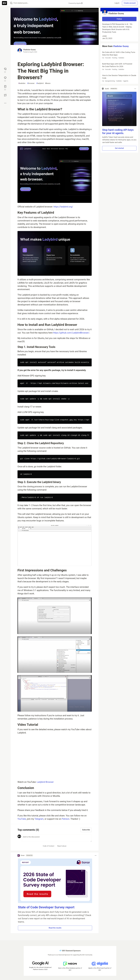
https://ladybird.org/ (63, 207)
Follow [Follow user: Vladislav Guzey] (119, 19)
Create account (130, 3)
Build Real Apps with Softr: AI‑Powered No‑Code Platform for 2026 (119, 67)
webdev (22, 83)
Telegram (39, 819)
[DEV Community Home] (4, 3)
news (48, 83)
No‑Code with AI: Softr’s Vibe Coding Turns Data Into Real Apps (119, 55)
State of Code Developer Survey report (46, 907)
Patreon (66, 819)
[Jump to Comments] (5, 79)
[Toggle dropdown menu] (96, 855)
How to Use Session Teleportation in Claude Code (119, 78)
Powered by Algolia (75, 3)
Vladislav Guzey (29, 50)
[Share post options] (5, 103)
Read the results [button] (55, 928)
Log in (117, 3)
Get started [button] (119, 148)
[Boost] (5, 95)
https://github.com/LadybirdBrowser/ (71, 333)
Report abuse (62, 846)
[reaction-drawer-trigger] (5, 70)
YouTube (22, 819)
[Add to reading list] (5, 88)
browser (31, 83)
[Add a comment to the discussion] (57, 838)
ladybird (40, 83)
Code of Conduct (49, 846)
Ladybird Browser (45, 782)
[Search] (11, 3)
